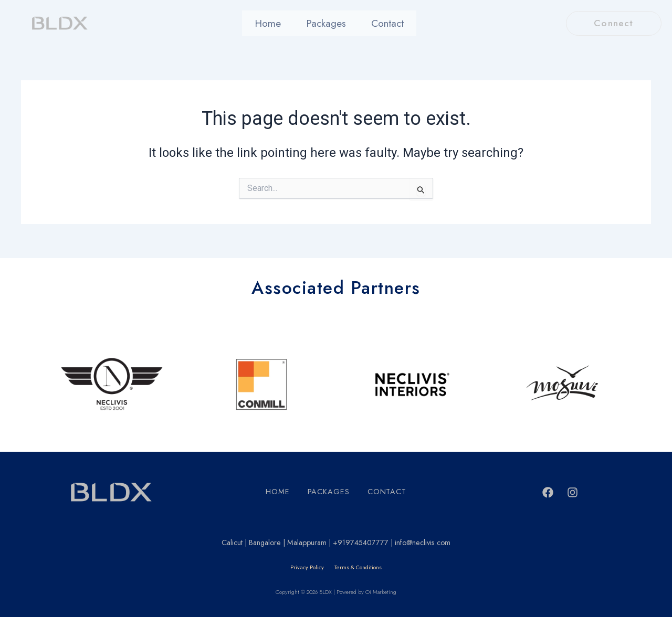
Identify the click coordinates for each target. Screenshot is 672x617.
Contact (381, 24)
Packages (325, 24)
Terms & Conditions (358, 568)
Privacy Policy (307, 568)
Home (274, 24)
